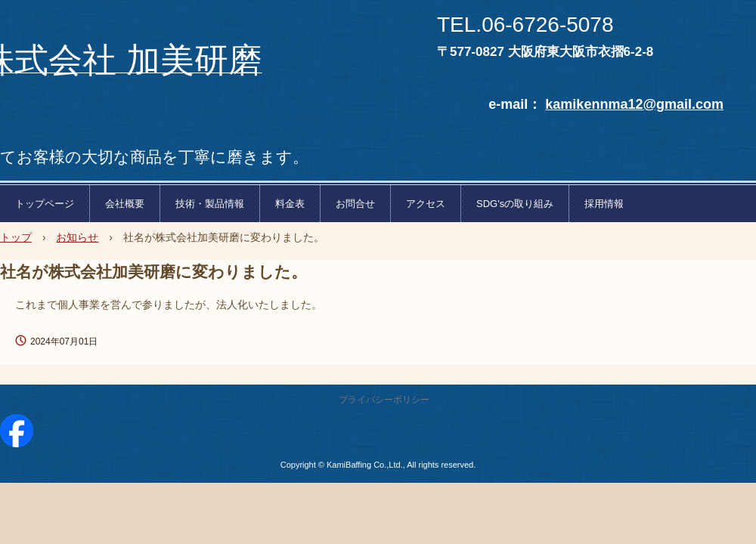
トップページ (45, 204)
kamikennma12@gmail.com (634, 104)
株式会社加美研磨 (175, 5)
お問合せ (355, 204)
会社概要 (125, 204)
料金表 (290, 204)
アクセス (426, 204)
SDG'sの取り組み (515, 204)
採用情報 (604, 204)
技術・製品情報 (210, 204)
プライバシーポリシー (384, 400)
